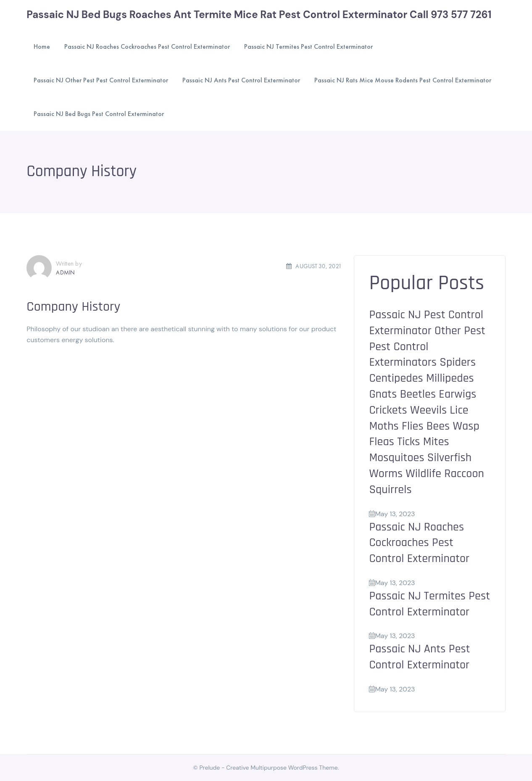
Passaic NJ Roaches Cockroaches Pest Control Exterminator (419, 543)
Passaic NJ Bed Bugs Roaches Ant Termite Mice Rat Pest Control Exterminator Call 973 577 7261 (259, 15)
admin (65, 272)
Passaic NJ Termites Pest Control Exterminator (429, 604)
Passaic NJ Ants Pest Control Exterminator (419, 657)
